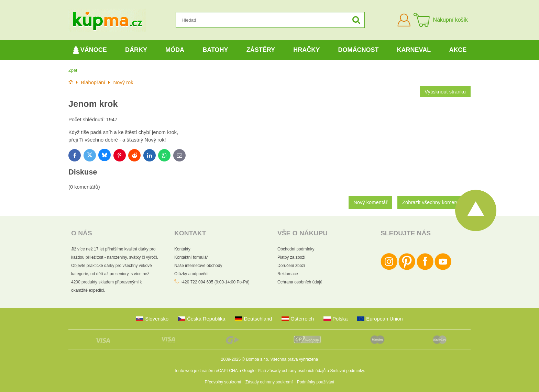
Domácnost (358, 50)
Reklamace (288, 274)
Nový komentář (370, 202)
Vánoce (90, 50)
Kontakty (182, 249)
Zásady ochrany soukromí (269, 382)
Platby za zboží (291, 257)
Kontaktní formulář (191, 257)
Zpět (73, 70)
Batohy (215, 50)
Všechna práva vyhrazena (294, 359)
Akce (458, 50)
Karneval (414, 50)
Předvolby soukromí (223, 382)
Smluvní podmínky (347, 371)
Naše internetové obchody (198, 266)
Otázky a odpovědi (191, 274)
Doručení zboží (291, 266)
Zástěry (261, 50)
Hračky (306, 50)
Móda (175, 50)
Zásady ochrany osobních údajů (296, 371)
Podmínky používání (316, 382)
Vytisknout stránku (445, 92)
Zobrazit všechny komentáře (434, 202)
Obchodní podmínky (296, 249)
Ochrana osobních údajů (300, 282)
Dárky (136, 50)
